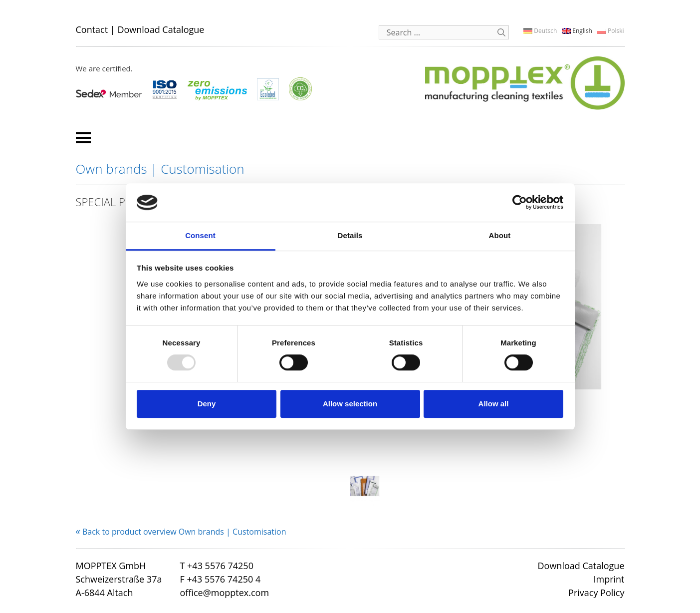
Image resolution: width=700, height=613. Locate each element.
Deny (207, 404)
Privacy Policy (596, 593)
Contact (92, 29)
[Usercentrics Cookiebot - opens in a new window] (520, 203)
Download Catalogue (161, 29)
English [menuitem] (582, 31)
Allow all (494, 404)
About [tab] (500, 235)
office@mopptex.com (224, 593)
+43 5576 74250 (220, 566)
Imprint (609, 579)
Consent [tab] (200, 235)
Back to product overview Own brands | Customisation (181, 532)
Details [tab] (350, 235)
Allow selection (350, 404)
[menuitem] (540, 31)
